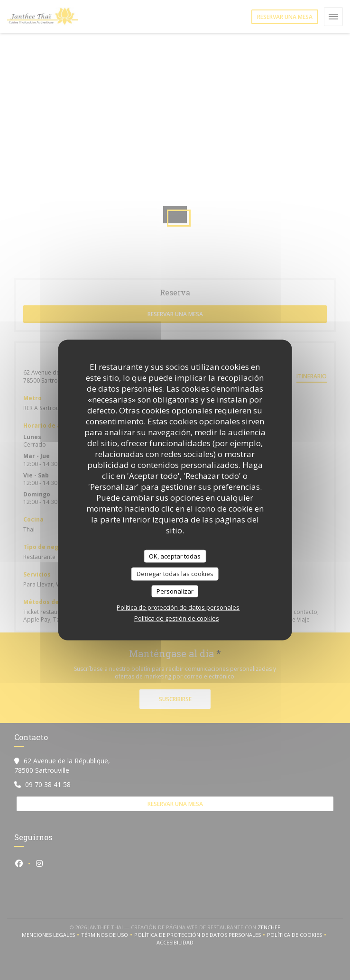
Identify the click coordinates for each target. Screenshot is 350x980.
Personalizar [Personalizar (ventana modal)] (175, 591)
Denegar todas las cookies (175, 574)
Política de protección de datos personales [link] (178, 607)
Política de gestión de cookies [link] (177, 618)
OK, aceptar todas (175, 556)
